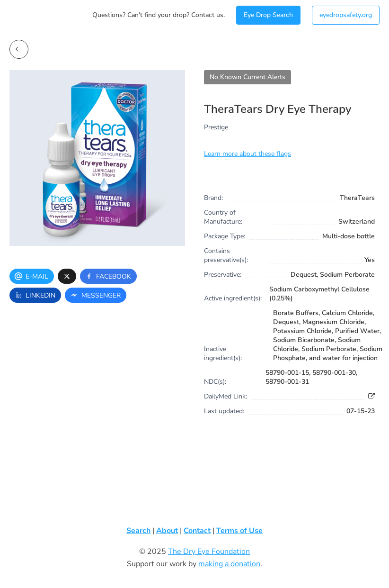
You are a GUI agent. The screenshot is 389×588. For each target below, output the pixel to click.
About (167, 531)
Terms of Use (239, 531)
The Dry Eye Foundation (209, 552)
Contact (197, 531)
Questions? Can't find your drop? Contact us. (159, 15)
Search (138, 531)
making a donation (229, 564)
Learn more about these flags (248, 154)
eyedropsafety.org (346, 15)
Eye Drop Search (268, 15)
